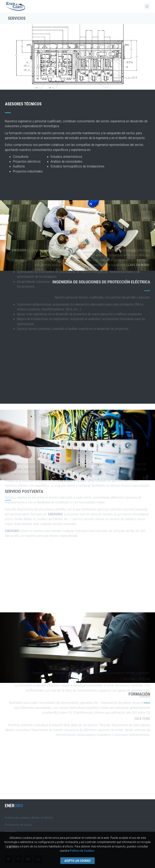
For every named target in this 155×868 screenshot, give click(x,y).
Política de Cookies (82, 851)
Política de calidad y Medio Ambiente (29, 818)
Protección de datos (18, 825)
